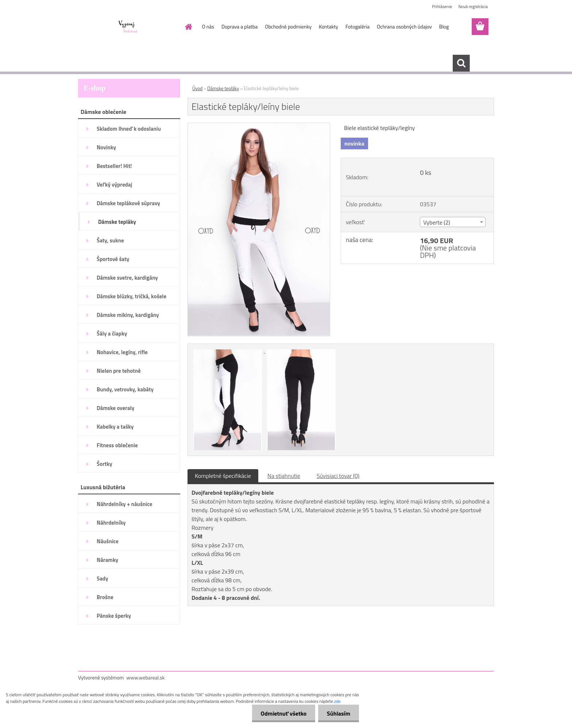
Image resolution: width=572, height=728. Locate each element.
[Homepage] (188, 27)
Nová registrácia (473, 6)
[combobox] (453, 222)
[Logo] (128, 27)
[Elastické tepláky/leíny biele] (259, 126)
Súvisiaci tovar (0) (338, 476)
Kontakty (328, 26)
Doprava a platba (239, 26)
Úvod (197, 88)
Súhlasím (338, 713)
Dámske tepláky (223, 88)
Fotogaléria (357, 26)
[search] (461, 63)
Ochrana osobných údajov (404, 26)
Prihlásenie (442, 6)
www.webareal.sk (146, 677)
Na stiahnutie (284, 476)
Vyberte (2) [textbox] (437, 222)
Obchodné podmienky (288, 26)
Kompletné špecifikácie (223, 476)
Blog (444, 26)
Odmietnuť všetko (282, 713)
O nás (208, 26)
